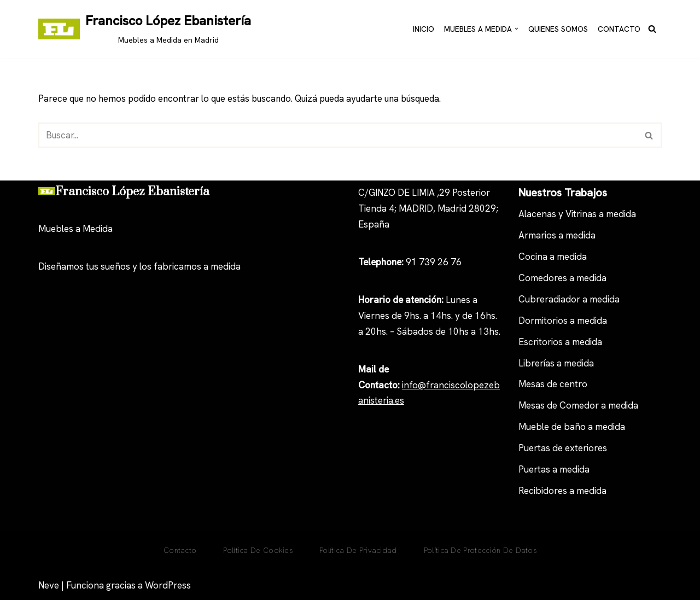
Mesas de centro (553, 385)
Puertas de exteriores (563, 448)
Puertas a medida (554, 469)
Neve (49, 585)
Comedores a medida (562, 278)
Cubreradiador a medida (569, 299)
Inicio (424, 28)
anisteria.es (381, 401)
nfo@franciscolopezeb (452, 385)
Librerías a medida (556, 363)
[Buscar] (652, 29)
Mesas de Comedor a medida (578, 406)
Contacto (619, 28)
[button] (517, 29)
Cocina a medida (553, 257)
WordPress (168, 585)
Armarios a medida (557, 236)
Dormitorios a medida (563, 321)
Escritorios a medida (560, 342)
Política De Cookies (258, 551)
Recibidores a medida (562, 491)
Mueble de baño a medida (572, 427)
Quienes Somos (558, 28)
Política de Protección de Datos (480, 551)
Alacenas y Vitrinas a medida (577, 214)
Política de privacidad (358, 551)
